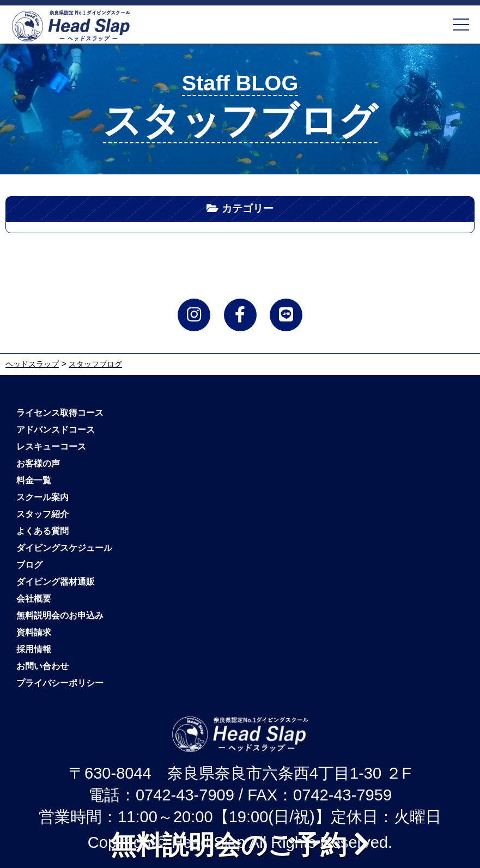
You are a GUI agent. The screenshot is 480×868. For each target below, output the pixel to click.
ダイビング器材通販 (56, 582)
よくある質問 (42, 531)
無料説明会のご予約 (240, 845)
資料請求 (34, 632)
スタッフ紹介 (42, 514)
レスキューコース (51, 447)
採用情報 (34, 649)
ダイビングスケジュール (64, 548)
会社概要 (34, 599)
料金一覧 (34, 480)
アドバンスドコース (56, 430)
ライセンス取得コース (60, 413)
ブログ (29, 565)
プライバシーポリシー (60, 683)
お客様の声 (38, 463)
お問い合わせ (42, 666)
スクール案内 (42, 497)
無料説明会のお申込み (60, 615)
